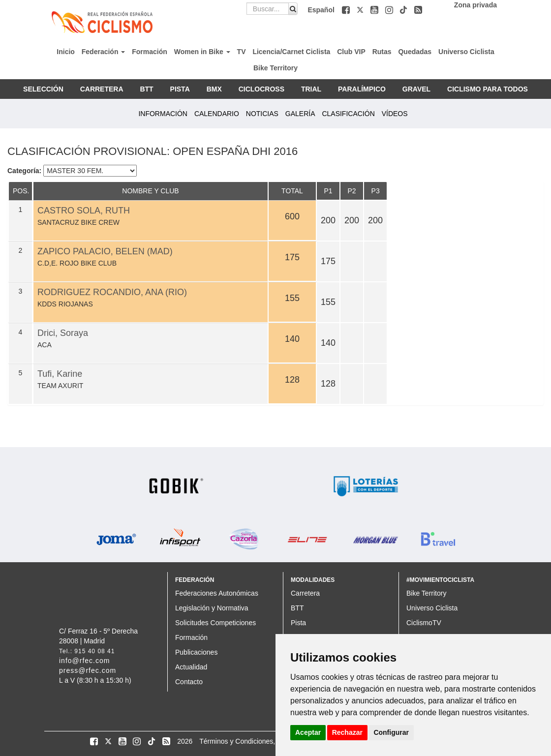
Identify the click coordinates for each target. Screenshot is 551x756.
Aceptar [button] (308, 732)
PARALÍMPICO (362, 89)
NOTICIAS (262, 114)
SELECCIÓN (43, 89)
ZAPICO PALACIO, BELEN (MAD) (105, 251)
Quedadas (415, 52)
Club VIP (351, 52)
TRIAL (311, 89)
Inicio (66, 52)
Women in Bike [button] (202, 52)
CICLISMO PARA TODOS (488, 89)
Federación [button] (104, 52)
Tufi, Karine (60, 374)
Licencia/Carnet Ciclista (291, 52)
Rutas (382, 52)
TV (242, 52)
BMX (214, 89)
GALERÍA (300, 114)
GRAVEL (416, 89)
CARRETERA (102, 89)
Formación (150, 52)
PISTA (180, 89)
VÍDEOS (395, 114)
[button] (347, 10)
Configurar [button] (391, 732)
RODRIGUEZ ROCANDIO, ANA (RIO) (112, 292)
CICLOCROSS (261, 89)
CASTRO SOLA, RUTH (84, 211)
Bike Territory (275, 68)
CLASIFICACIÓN (348, 114)
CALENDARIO (217, 114)
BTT (146, 89)
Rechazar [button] (347, 732)
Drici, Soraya (63, 333)
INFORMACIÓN (163, 114)
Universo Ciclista (466, 52)
